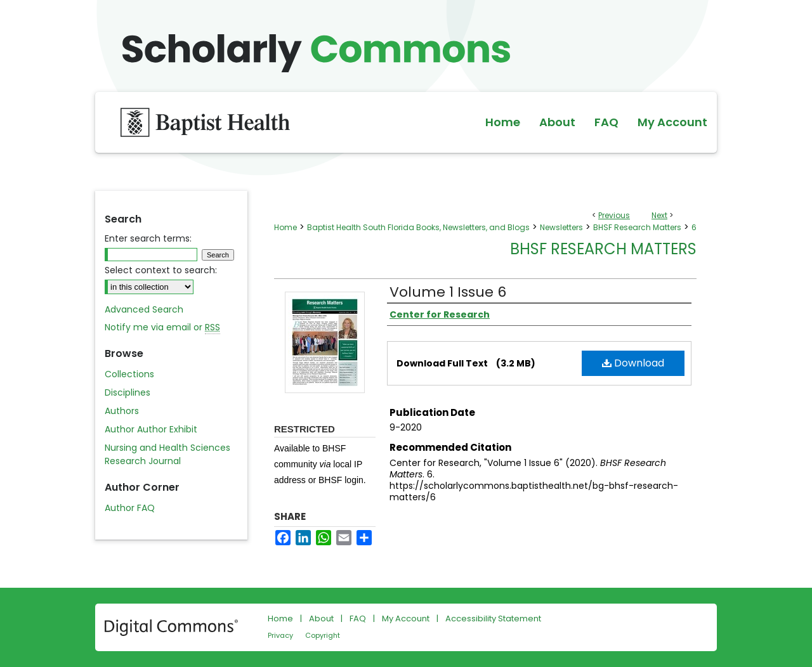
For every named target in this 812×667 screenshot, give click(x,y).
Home (285, 227)
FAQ (358, 618)
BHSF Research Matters (637, 227)
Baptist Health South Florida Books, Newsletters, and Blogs (418, 227)
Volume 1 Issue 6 (448, 292)
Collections (129, 374)
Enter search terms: (148, 238)
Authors (122, 411)
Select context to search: (161, 270)
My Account (406, 618)
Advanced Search (144, 309)
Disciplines (128, 392)
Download (633, 363)
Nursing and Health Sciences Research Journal (167, 454)
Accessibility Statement (493, 618)
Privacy (280, 635)
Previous (614, 215)
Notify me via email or (162, 327)
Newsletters (561, 227)
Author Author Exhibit (151, 429)
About (321, 618)
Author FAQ (130, 508)
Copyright (323, 635)
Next (659, 215)
